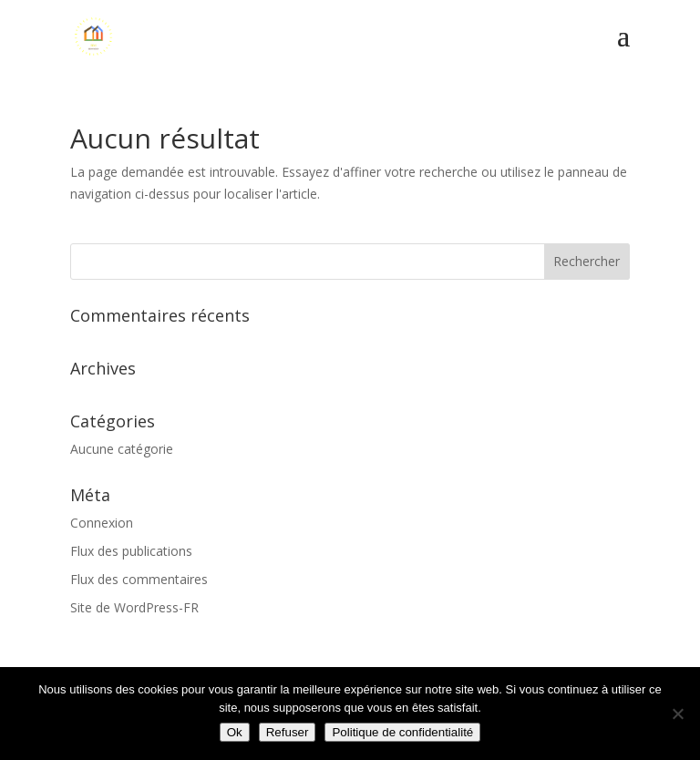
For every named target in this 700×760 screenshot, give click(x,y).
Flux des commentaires (139, 579)
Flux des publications (131, 551)
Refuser (288, 732)
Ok (235, 732)
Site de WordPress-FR (134, 607)
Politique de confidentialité (402, 732)
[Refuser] (677, 714)
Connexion (102, 523)
